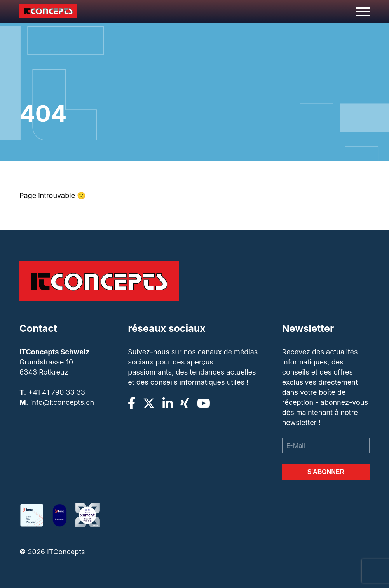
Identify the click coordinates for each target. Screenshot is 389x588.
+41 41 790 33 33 (57, 392)
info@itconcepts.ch (62, 402)
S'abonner (326, 472)
